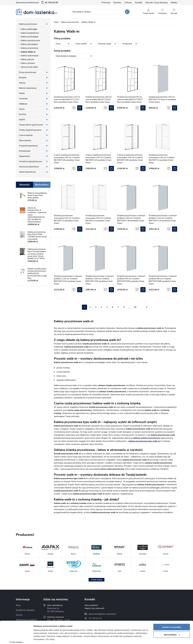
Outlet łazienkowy (27, 172)
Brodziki (23, 78)
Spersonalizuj (172, 615)
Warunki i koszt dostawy (156, 3)
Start (56, 22)
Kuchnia (23, 114)
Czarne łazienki (26, 135)
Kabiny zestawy (28, 63)
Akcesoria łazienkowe (29, 167)
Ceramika (23, 99)
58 (135, 307)
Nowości (117, 3)
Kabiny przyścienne (30, 48)
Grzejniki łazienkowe (28, 146)
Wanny (22, 83)
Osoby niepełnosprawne (30, 130)
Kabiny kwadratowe (30, 33)
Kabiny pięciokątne (29, 44)
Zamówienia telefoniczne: (37, 3)
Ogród (22, 120)
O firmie (128, 3)
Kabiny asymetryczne (30, 41)
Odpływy (23, 104)
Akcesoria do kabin (29, 67)
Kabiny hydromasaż (30, 56)
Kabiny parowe (28, 59)
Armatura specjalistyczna (30, 161)
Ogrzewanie (24, 156)
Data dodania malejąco (66, 56)
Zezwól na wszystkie (172, 608)
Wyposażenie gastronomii (31, 125)
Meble (22, 93)
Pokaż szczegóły (41, 639)
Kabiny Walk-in (28, 52)
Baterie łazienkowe (28, 88)
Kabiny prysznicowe (28, 24)
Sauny (22, 109)
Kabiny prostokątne (30, 37)
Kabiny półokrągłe (29, 29)
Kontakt (138, 3)
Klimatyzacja (25, 151)
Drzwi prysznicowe (28, 72)
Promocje (106, 3)
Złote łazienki (25, 140)
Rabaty (174, 3)
